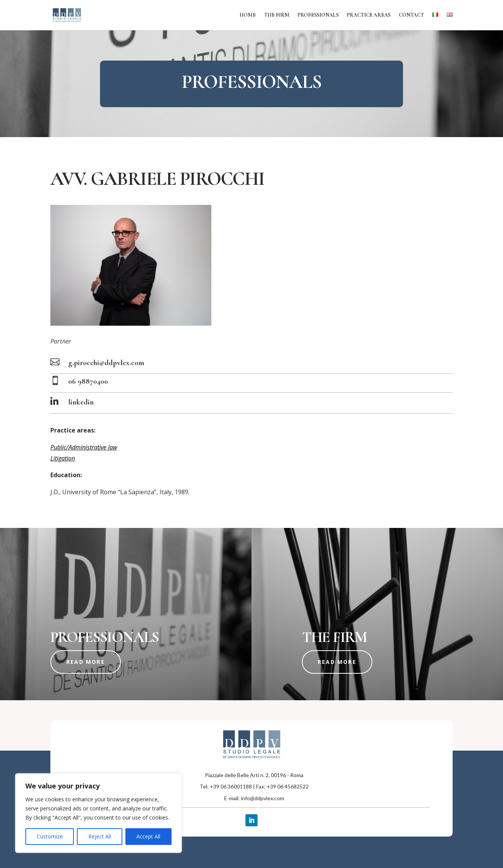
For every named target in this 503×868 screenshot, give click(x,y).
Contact (411, 15)
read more (86, 662)
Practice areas (369, 15)
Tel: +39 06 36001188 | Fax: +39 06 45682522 (254, 786)
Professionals (318, 15)
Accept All (148, 836)
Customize (50, 836)
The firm (277, 15)
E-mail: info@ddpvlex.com (254, 798)
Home (248, 15)
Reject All (100, 836)
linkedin (81, 402)
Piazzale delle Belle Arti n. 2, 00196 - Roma (254, 775)
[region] (98, 813)
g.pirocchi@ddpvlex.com (106, 363)
